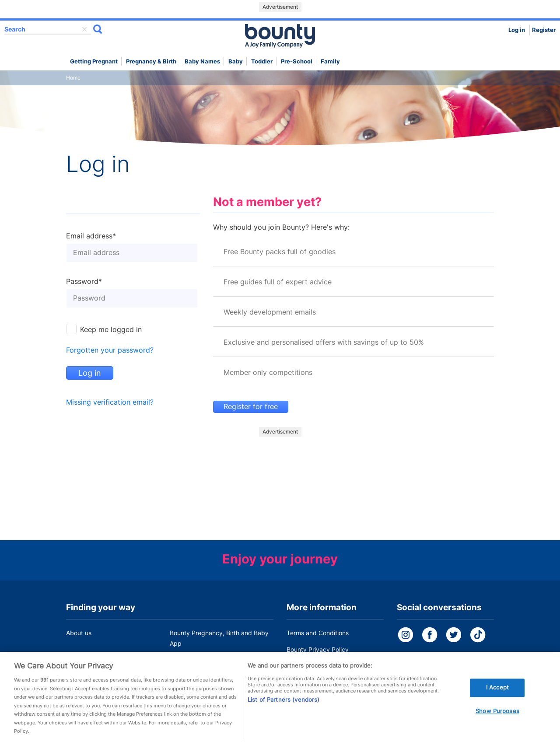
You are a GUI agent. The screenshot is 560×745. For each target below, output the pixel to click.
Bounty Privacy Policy (318, 649)
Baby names (202, 61)
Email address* (91, 236)
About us (79, 633)
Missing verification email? (110, 402)
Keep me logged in (111, 330)
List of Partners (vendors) (283, 703)
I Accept (497, 690)
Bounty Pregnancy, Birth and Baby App (219, 638)
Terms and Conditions (318, 633)
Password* (84, 282)
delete (84, 29)
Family (330, 61)
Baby (236, 61)
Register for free (251, 407)
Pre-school (297, 61)
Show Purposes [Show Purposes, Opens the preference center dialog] (497, 714)
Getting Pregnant (94, 61)
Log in (517, 30)
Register (544, 30)
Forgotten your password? (110, 350)
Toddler (262, 61)
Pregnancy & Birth (151, 61)
